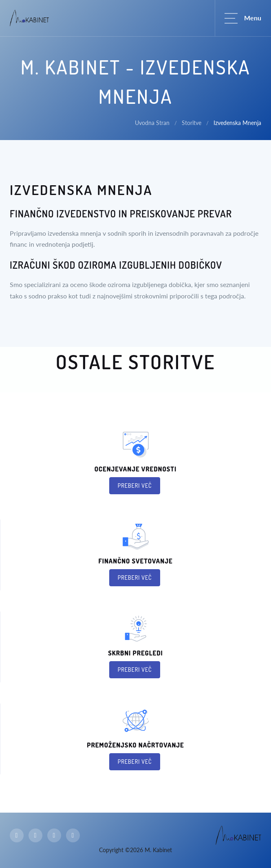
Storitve (192, 123)
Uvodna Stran (152, 123)
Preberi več (135, 486)
